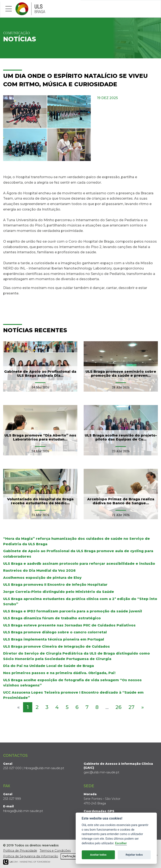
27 (131, 707)
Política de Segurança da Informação (31, 856)
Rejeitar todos (134, 855)
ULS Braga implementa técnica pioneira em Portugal (54, 639)
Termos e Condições (55, 851)
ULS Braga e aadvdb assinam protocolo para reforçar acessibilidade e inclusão (79, 564)
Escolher (121, 843)
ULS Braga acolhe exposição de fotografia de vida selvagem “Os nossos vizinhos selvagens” (72, 683)
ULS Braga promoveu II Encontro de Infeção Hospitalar (55, 585)
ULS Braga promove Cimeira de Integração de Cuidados (56, 646)
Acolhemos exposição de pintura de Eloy (42, 578)
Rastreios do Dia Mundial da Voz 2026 (39, 571)
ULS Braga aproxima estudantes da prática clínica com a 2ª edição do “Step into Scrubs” (80, 602)
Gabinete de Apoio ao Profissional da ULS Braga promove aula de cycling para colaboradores (78, 554)
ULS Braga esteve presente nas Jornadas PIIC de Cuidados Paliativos (69, 625)
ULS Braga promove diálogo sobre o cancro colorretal (55, 632)
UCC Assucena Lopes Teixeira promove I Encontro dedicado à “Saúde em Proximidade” (73, 695)
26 (119, 707)
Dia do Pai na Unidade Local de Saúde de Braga (49, 666)
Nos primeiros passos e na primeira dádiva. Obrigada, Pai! (59, 673)
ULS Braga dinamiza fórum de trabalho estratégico (52, 618)
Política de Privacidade (20, 851)
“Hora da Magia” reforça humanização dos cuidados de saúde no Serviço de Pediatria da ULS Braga (77, 541)
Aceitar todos (98, 855)
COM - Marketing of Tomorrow (27, 862)
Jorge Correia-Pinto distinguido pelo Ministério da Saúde (59, 592)
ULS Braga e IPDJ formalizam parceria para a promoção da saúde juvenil (73, 611)
